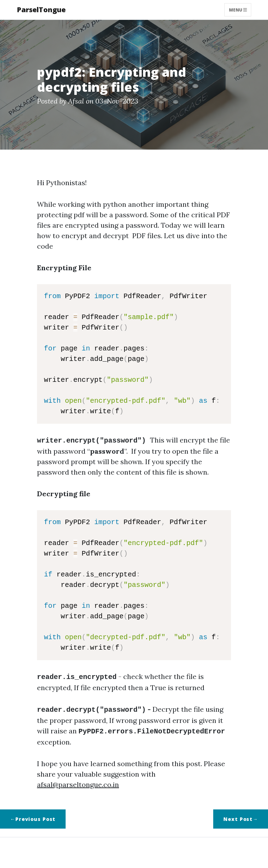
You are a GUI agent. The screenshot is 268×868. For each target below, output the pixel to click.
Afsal (76, 101)
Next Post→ (241, 816)
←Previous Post (33, 816)
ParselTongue (41, 10)
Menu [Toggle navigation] (238, 10)
